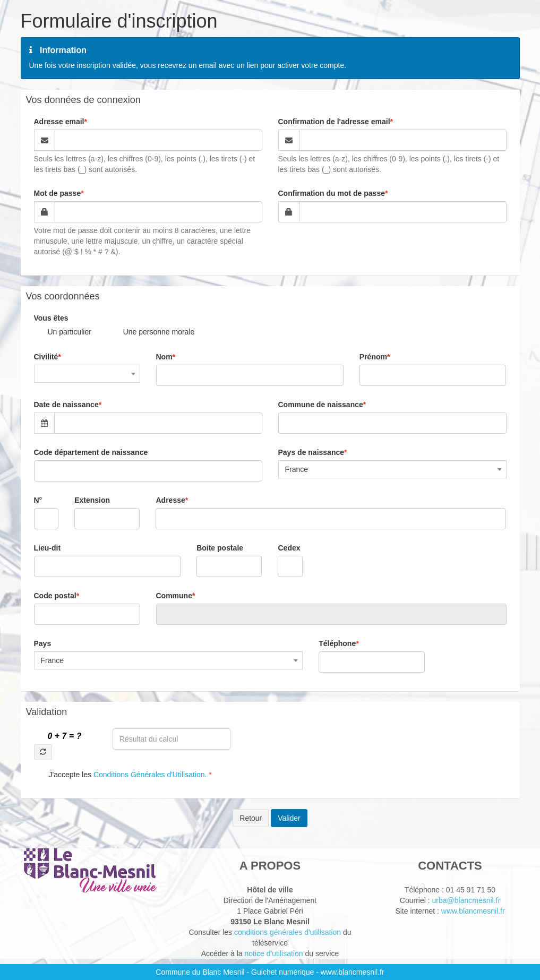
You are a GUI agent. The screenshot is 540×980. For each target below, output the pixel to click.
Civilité (46, 357)
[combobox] (87, 374)
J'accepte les (129, 775)
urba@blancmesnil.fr (466, 900)
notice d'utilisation (273, 953)
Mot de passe (58, 193)
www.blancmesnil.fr (473, 911)
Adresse (170, 500)
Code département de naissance (91, 452)
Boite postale (220, 548)
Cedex (289, 548)
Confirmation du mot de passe (332, 193)
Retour (251, 818)
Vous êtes (51, 318)
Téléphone (337, 643)
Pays (43, 643)
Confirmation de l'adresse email (334, 122)
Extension (92, 500)
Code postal (55, 596)
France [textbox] (297, 469)
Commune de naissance (321, 405)
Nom (164, 357)
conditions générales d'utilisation (288, 932)
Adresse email (59, 122)
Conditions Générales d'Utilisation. (150, 775)
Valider (289, 818)
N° (38, 500)
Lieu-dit (48, 548)
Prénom (373, 357)
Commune (174, 596)
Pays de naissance (311, 452)
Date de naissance (66, 405)
